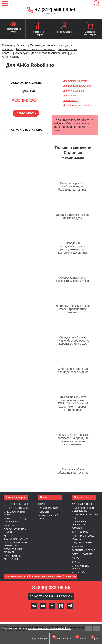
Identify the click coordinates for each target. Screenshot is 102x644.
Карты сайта (80, 573)
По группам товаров (17, 508)
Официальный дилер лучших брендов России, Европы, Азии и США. (73, 341)
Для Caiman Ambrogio (75, 81)
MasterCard (38, 614)
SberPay (74, 614)
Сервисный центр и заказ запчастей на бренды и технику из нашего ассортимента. (73, 440)
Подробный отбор (25, 100)
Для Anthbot (70, 96)
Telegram (70, 606)
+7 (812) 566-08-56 (55, 10)
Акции (76, 558)
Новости (43, 512)
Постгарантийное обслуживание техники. (73, 471)
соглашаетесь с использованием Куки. (50, 628)
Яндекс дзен (52, 606)
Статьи (76, 562)
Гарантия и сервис (84, 550)
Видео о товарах (82, 543)
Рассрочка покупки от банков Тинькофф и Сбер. (73, 279)
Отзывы (77, 528)
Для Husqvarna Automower (78, 86)
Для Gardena (70, 101)
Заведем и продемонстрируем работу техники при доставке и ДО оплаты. (73, 248)
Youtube (43, 606)
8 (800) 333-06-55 (51, 588)
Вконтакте (34, 606)
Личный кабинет (82, 504)
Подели (55, 614)
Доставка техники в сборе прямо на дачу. (73, 216)
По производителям (17, 504)
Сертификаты (80, 532)
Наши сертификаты (50, 508)
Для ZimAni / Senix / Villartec (79, 105)
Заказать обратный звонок (51, 596)
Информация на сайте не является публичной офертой (40, 576)
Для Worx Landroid (73, 91)
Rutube (61, 606)
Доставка (78, 546)
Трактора (10, 525)
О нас (41, 504)
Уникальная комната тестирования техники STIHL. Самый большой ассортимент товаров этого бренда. (73, 403)
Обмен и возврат (82, 554)
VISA (24, 614)
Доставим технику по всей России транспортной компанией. (73, 309)
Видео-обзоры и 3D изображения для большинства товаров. (73, 186)
